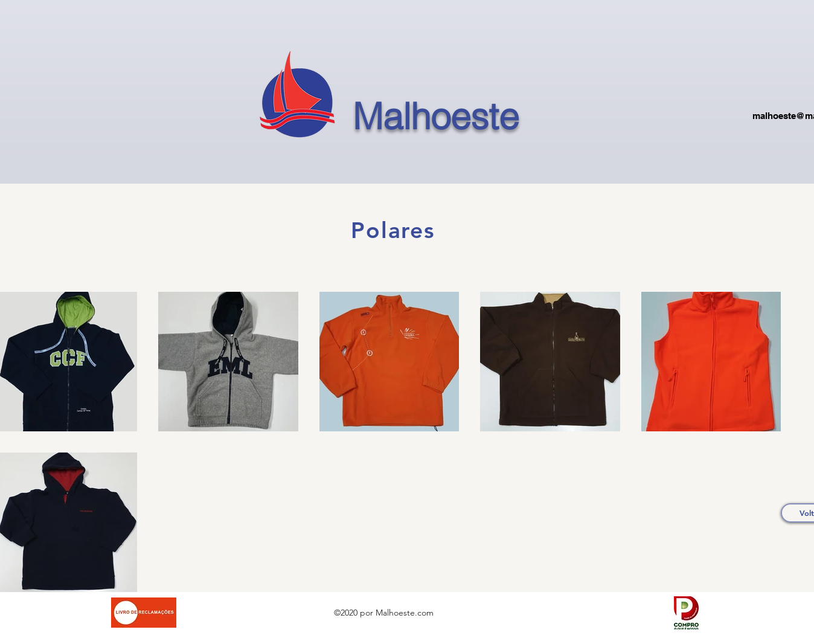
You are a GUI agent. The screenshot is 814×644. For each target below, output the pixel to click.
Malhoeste (436, 116)
